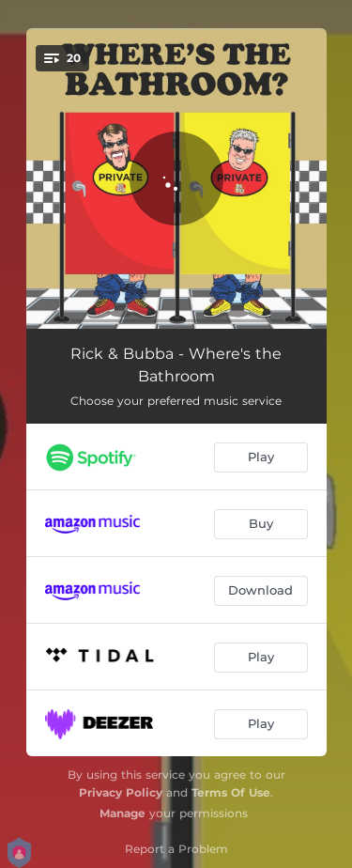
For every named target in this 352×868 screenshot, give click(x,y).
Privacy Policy (121, 792)
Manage (122, 813)
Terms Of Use (231, 792)
